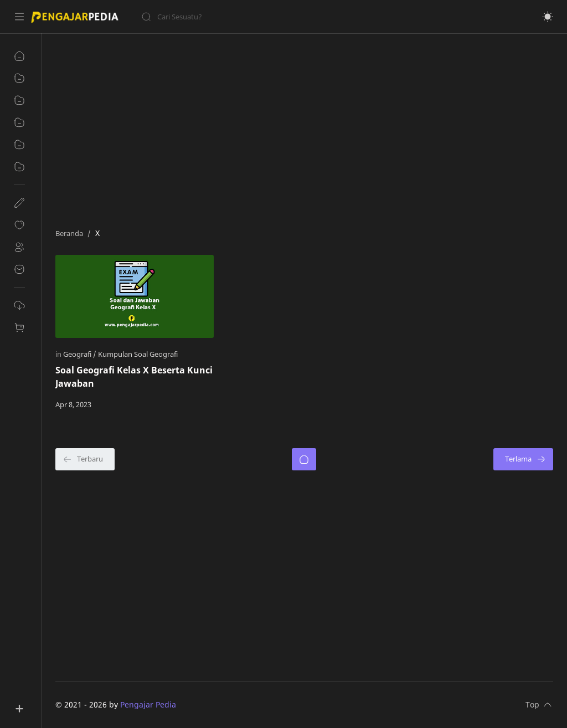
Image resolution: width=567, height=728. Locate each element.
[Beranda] (304, 459)
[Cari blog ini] (230, 17)
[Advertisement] (304, 128)
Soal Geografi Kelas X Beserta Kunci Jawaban (134, 377)
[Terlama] (523, 459)
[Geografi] (80, 354)
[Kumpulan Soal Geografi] (138, 354)
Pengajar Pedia (148, 704)
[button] (548, 17)
